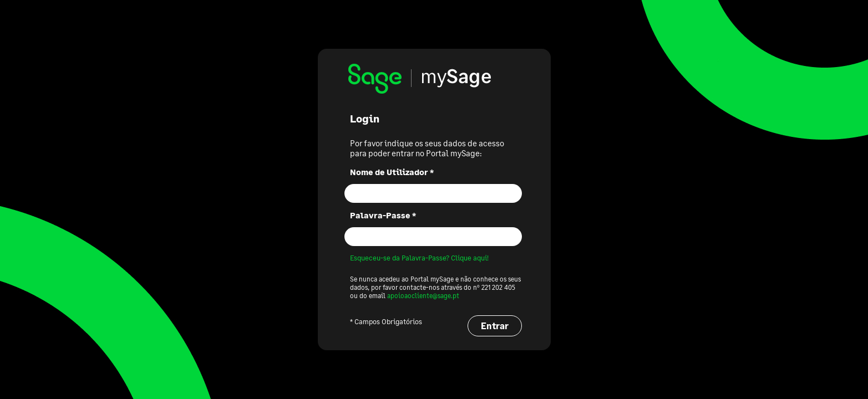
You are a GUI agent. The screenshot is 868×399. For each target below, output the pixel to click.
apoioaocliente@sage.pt (423, 296)
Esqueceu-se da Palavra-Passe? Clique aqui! (419, 258)
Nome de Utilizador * (392, 172)
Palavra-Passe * (383, 215)
